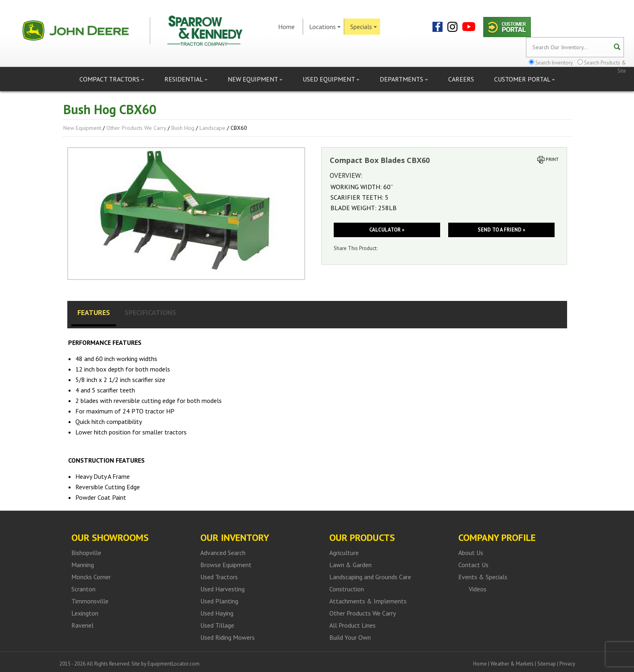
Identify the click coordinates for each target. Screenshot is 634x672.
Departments (404, 79)
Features (94, 312)
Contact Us (473, 565)
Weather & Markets (512, 664)
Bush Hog (183, 128)
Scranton (83, 589)
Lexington (85, 613)
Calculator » (387, 230)
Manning (83, 565)
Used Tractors (219, 577)
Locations (325, 27)
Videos (478, 589)
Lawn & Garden (350, 565)
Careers (461, 79)
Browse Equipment (226, 565)
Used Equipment (331, 79)
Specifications (150, 312)
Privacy (567, 664)
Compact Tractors (112, 79)
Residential (186, 79)
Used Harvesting (222, 589)
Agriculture (344, 553)
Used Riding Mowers (228, 637)
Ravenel (82, 625)
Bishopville (86, 553)
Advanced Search (223, 553)
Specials (364, 27)
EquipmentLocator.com (174, 664)
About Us (471, 553)
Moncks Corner (91, 577)
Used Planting (219, 601)
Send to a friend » (501, 230)
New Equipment (255, 79)
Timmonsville (90, 601)
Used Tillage (217, 625)
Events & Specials (483, 577)
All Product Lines (352, 625)
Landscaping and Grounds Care (370, 577)
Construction (347, 589)
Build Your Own (350, 637)
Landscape (212, 128)
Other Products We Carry (136, 128)
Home (286, 27)
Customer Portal (525, 79)
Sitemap (547, 664)
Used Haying (217, 613)
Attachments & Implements (368, 601)
